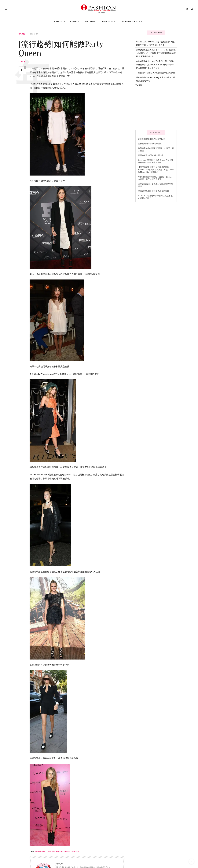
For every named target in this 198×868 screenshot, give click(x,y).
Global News (108, 21)
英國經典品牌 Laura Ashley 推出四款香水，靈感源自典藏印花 (156, 79)
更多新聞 (139, 85)
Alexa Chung (40, 851)
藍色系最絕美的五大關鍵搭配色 (152, 139)
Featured (90, 21)
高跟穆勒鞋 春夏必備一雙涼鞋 (151, 155)
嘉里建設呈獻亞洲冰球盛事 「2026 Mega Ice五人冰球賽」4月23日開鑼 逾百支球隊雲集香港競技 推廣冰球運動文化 (156, 53)
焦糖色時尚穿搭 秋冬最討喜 (150, 144)
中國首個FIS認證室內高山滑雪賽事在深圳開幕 (156, 73)
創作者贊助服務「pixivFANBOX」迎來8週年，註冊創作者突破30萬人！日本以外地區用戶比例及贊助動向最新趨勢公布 (156, 64)
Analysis (59, 21)
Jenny (23, 61)
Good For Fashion (130, 21)
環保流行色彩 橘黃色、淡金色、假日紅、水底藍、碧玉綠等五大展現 (156, 178)
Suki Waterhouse (71, 851)
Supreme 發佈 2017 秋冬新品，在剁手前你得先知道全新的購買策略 (156, 161)
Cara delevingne (55, 851)
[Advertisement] (156, 108)
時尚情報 (22, 34)
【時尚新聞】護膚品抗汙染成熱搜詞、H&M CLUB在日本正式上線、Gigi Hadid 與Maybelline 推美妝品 (156, 170)
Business (74, 21)
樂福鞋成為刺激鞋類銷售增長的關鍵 (154, 191)
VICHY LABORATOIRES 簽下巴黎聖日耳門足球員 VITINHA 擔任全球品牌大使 (155, 43)
